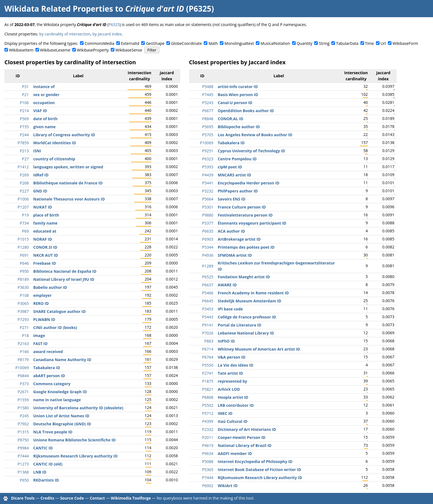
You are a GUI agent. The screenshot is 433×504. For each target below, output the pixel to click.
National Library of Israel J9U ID (64, 279)
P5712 (208, 413)
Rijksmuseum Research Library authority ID (75, 456)
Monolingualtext (239, 43)
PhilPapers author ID (238, 191)
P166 (24, 352)
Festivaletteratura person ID (245, 215)
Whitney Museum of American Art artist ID (259, 349)
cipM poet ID (230, 167)
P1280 (23, 247)
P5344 (208, 247)
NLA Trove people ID (53, 432)
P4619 (208, 445)
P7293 (23, 319)
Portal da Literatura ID (240, 325)
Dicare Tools (23, 498)
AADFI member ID (235, 453)
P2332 (208, 429)
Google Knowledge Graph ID (60, 392)
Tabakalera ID (47, 368)
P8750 (23, 440)
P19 (25, 215)
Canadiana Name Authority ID (62, 360)
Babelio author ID (50, 287)
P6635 (208, 231)
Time (369, 43)
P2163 (23, 344)
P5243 (208, 103)
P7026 (208, 333)
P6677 (208, 111)
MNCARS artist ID (235, 175)
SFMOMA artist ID (235, 255)
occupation (44, 103)
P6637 (208, 285)
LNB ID (40, 472)
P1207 (23, 207)
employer (42, 295)
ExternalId (130, 43)
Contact (97, 498)
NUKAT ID (43, 207)
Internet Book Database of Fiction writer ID (260, 470)
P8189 (23, 279)
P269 (24, 175)
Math (213, 43)
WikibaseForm (405, 43)
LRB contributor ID (236, 405)
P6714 (208, 349)
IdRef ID (41, 175)
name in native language (57, 400)
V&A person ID (232, 357)
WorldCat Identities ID (55, 143)
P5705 (208, 135)
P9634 (208, 453)
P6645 (208, 301)
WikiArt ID (228, 486)
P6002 (208, 486)
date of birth (45, 119)
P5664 (208, 199)
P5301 (208, 207)
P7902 (23, 424)
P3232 (208, 191)
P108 (24, 295)
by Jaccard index (107, 34)
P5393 (208, 167)
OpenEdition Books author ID (246, 111)
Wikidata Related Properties (59, 9)
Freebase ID (45, 263)
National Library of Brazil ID (245, 445)
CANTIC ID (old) (48, 464)
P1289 (208, 266)
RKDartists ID (46, 480)
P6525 (208, 277)
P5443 (208, 317)
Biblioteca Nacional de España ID (65, 271)
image (39, 335)
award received (48, 352)
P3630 (23, 287)
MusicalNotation (275, 43)
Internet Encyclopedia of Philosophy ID (255, 461)
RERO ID (41, 303)
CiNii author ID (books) (55, 327)
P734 (24, 223)
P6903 (208, 239)
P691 (24, 255)
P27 (25, 159)
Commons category (52, 384)
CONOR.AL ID (231, 119)
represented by (233, 381)
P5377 (208, 223)
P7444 (23, 456)
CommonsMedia (100, 43)
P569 (24, 119)
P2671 (23, 392)
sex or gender (46, 95)
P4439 (208, 175)
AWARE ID (227, 285)
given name (44, 127)
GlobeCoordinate (186, 43)
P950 (24, 271)
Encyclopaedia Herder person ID (249, 183)
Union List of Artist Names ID (61, 416)
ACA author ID (231, 231)
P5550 (208, 365)
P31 (25, 87)
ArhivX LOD (229, 389)
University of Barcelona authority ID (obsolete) (78, 408)
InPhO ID (226, 341)
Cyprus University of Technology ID (252, 151)
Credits (47, 498)
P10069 (22, 368)
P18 (25, 335)
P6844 (23, 376)
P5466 (208, 293)
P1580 (23, 408)
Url (383, 43)
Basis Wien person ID (238, 95)
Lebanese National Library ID (246, 333)
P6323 (208, 159)
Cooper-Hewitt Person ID (242, 437)
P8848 (208, 119)
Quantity (305, 43)
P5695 (208, 127)
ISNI (37, 151)
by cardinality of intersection (65, 34)
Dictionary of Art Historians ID (247, 429)
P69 (25, 231)
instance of (44, 87)
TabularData (347, 43)
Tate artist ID (230, 373)
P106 (24, 103)
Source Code (72, 498)
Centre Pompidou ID (237, 159)
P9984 (23, 448)
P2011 (208, 437)
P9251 (208, 151)
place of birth (46, 215)
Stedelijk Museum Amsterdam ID (250, 301)
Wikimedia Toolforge (131, 498)
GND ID (40, 191)
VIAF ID (40, 111)
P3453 (208, 309)
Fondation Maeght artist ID (244, 277)
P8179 (23, 360)
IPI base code (230, 309)
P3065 (23, 303)
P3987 (23, 311)
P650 (24, 480)
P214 (24, 111)
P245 (24, 416)
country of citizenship (54, 159)
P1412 (23, 167)
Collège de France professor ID (247, 317)
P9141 (208, 325)
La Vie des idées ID (236, 365)
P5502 (208, 405)
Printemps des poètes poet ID (246, 247)
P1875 (208, 381)
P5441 (208, 183)
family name (45, 223)
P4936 (208, 255)
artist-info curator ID (238, 87)
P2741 (208, 373)
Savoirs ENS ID (232, 199)
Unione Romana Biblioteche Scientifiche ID (74, 440)
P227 (24, 191)
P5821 (208, 389)
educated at (45, 231)
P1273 (23, 464)
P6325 (114, 25)
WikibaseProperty (93, 50)
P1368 (23, 472)
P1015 (23, 239)
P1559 (23, 400)
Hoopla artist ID (233, 397)
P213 (24, 151)
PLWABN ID (44, 319)
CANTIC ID (43, 448)
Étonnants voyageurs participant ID (252, 223)
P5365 (208, 470)
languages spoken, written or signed (68, 167)
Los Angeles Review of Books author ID (255, 135)
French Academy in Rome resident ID (253, 293)
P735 (24, 127)
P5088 (208, 461)
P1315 (23, 432)
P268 (24, 183)
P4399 (208, 421)
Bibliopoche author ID (239, 127)
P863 (209, 341)
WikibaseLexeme (55, 50)
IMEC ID (225, 413)
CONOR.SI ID (45, 247)
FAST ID (40, 344)
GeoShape (155, 43)
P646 (24, 263)
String (324, 43)
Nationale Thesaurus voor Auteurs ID (69, 199)
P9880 (208, 215)
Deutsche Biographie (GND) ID (62, 424)
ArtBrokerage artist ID (239, 239)
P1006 (23, 199)
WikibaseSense (129, 50)
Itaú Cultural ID (233, 421)
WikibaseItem (21, 50)
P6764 (208, 357)
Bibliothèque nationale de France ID (68, 183)
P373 (24, 384)
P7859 (23, 143)
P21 (25, 95)
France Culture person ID (242, 207)
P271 (24, 327)
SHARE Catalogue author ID (59, 311)
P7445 (208, 95)
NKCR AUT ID (46, 255)
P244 (24, 135)
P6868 (208, 397)
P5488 (208, 87)
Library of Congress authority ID (64, 135)
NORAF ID (43, 239)
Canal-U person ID (235, 103)
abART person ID (49, 376)
